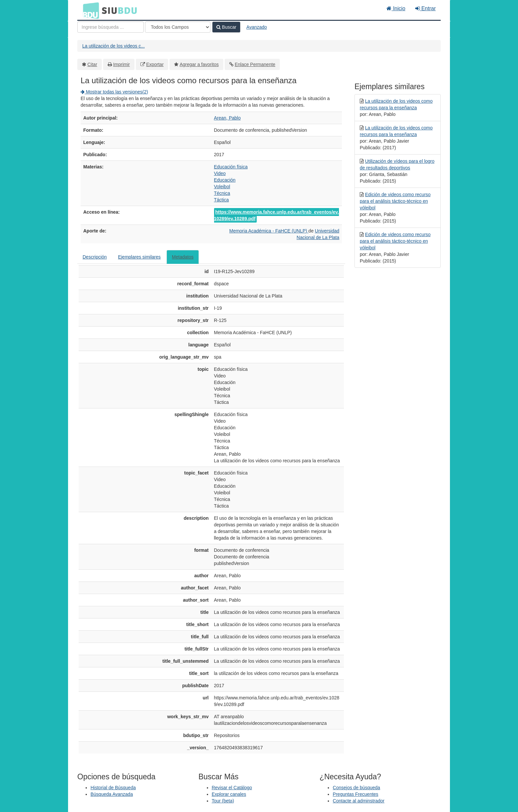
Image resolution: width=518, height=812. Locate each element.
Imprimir (121, 64)
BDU (89, 10)
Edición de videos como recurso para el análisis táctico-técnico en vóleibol (395, 201)
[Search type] (178, 27)
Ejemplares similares (139, 257)
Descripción (95, 257)
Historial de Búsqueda (113, 788)
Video (220, 173)
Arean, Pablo (227, 118)
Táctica (222, 200)
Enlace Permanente (255, 64)
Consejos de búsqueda (356, 788)
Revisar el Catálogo (232, 788)
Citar (92, 64)
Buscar (226, 27)
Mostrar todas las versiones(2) (114, 92)
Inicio (396, 8)
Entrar (425, 8)
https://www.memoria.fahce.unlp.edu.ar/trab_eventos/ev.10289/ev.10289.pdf (277, 215)
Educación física (231, 167)
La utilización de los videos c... (113, 46)
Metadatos (183, 257)
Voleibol (222, 187)
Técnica (222, 193)
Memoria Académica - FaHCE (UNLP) (269, 231)
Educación (225, 180)
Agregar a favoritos (199, 64)
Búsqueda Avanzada (112, 794)
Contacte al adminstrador (358, 801)
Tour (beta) (223, 801)
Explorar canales (229, 794)
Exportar (155, 64)
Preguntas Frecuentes (355, 794)
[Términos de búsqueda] (111, 27)
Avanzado (257, 27)
